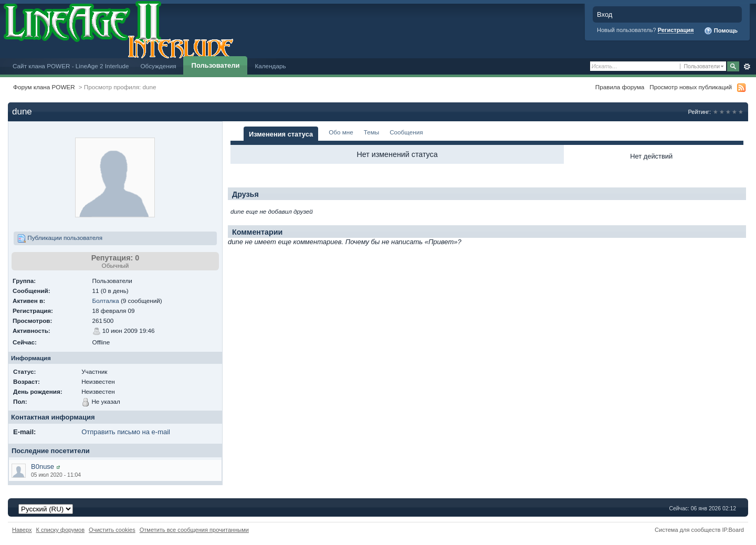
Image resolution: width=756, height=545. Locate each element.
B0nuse (43, 467)
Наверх (22, 530)
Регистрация (676, 30)
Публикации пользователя (60, 238)
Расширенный (747, 67)
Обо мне (341, 132)
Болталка (106, 301)
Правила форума (620, 87)
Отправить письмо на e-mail (126, 432)
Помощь (721, 31)
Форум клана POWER (44, 87)
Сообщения (406, 132)
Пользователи (216, 65)
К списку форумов (61, 530)
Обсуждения (158, 66)
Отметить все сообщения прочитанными (194, 530)
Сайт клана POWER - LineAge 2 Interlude (71, 66)
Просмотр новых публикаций (691, 87)
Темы (371, 132)
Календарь (270, 66)
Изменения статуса (281, 134)
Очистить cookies (112, 530)
